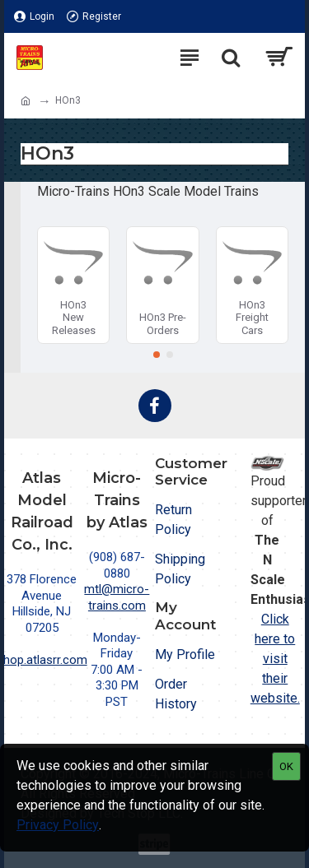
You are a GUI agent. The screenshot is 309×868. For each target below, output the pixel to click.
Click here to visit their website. (275, 659)
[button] (157, 355)
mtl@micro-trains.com (117, 597)
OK (286, 766)
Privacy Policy (58, 825)
